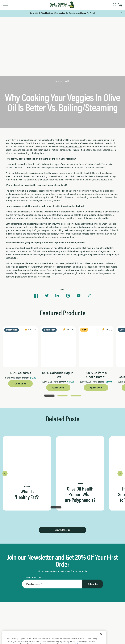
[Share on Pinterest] (68, 296)
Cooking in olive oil (64, 230)
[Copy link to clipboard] (89, 296)
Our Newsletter (72, 13)
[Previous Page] (3, 13)
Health (67, 81)
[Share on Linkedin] (57, 296)
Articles (59, 81)
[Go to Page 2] (62, 395)
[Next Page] (122, 13)
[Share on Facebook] (36, 296)
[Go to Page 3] (76, 395)
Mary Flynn (11, 140)
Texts (92, 13)
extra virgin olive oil (73, 146)
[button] (5, 5)
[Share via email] (79, 296)
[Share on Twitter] (47, 296)
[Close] (101, 640)
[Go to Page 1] (49, 395)
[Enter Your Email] (52, 584)
